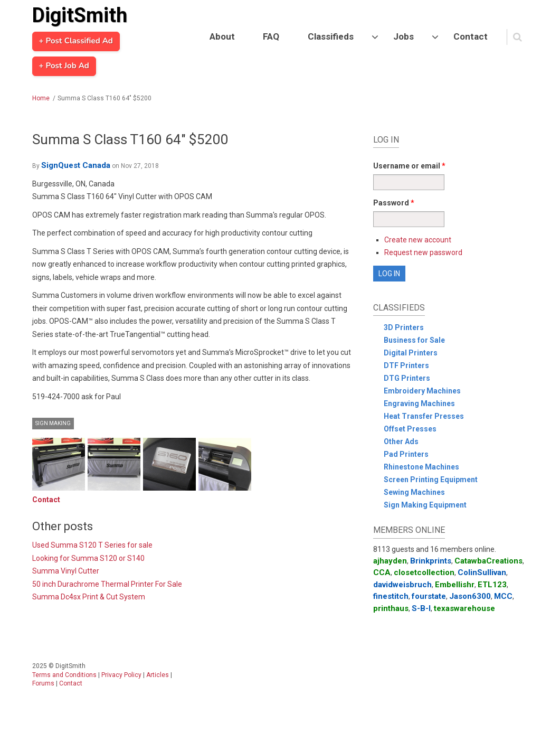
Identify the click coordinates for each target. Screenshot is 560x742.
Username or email (409, 166)
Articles (158, 675)
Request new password (423, 252)
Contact (471, 36)
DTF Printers (406, 365)
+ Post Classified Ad (76, 41)
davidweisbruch (402, 585)
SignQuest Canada (76, 165)
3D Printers (404, 327)
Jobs (404, 36)
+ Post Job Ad (64, 66)
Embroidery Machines (422, 391)
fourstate (429, 596)
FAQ (271, 36)
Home (41, 98)
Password (394, 203)
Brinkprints (431, 561)
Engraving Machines (419, 403)
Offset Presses (410, 429)
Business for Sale (414, 340)
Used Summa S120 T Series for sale (92, 545)
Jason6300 (470, 596)
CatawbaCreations (488, 561)
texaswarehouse (464, 608)
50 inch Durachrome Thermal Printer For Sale (107, 584)
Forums (43, 683)
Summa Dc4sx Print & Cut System (89, 597)
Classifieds (331, 36)
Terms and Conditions (64, 675)
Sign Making (53, 423)
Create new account (418, 240)
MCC (503, 596)
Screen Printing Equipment (431, 480)
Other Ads (401, 442)
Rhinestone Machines (421, 467)
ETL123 (492, 585)
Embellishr (455, 585)
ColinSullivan (482, 572)
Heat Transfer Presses (424, 416)
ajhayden (390, 561)
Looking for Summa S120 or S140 (88, 558)
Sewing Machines (414, 492)
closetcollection (424, 572)
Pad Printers (406, 454)
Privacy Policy (121, 675)
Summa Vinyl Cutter (66, 571)
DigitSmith (80, 15)
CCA (382, 572)
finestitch (391, 596)
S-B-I (421, 608)
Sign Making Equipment (425, 505)
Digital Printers (411, 353)
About (222, 36)
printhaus (391, 608)
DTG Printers (407, 378)
